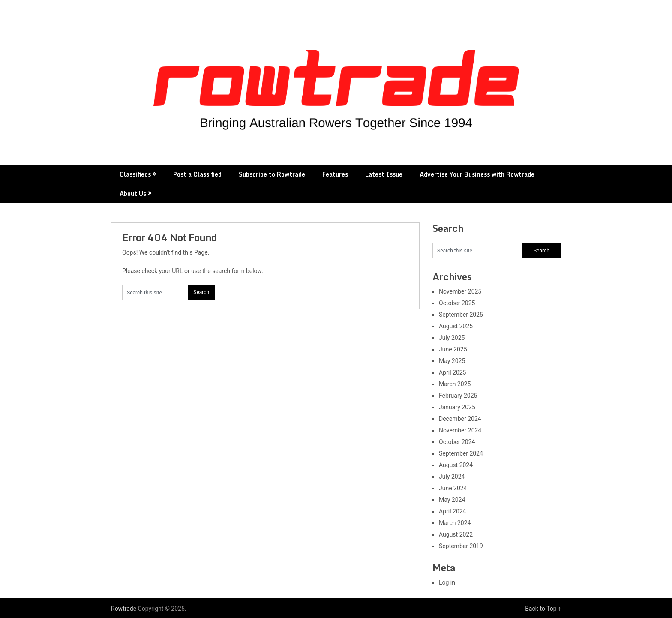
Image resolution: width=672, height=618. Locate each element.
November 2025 (460, 291)
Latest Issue (384, 174)
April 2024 (453, 511)
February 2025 (458, 396)
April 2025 (453, 372)
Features (335, 174)
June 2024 (453, 488)
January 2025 (457, 407)
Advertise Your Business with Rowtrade (477, 174)
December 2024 (460, 419)
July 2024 (452, 477)
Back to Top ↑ (543, 609)
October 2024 (457, 442)
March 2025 (455, 384)
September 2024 (461, 453)
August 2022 (456, 534)
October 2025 (457, 303)
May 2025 (452, 361)
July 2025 (452, 338)
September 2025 (461, 315)
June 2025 (453, 349)
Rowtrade (124, 609)
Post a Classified (197, 174)
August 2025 (456, 326)
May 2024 (452, 500)
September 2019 (461, 546)
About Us (133, 193)
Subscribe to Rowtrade (272, 174)
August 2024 (456, 465)
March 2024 (455, 523)
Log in (447, 582)
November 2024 (460, 430)
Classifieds (135, 174)
